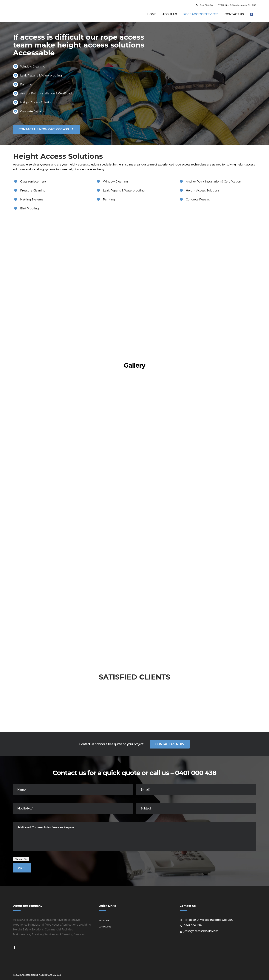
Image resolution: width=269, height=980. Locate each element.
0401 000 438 (206, 5)
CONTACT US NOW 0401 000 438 (47, 129)
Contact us (105, 927)
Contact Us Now (170, 744)
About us (104, 920)
